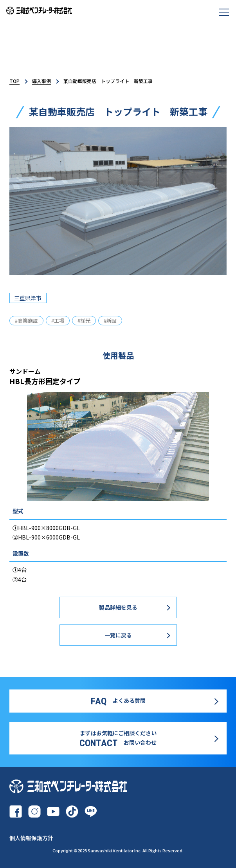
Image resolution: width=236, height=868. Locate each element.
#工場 (58, 320)
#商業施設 (26, 320)
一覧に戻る (118, 635)
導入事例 (41, 81)
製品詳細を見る (118, 607)
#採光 (84, 320)
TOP (14, 81)
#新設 (110, 320)
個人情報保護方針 (31, 838)
